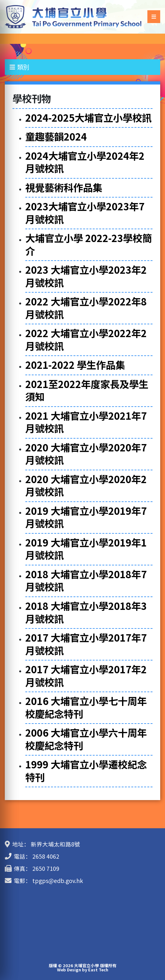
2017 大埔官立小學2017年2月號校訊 (86, 676)
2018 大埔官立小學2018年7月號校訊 (86, 580)
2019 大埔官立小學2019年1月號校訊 (86, 549)
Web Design (69, 970)
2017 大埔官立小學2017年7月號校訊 (86, 644)
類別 (19, 67)
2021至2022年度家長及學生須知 (87, 390)
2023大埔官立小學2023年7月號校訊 (85, 213)
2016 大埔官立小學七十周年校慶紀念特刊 (86, 707)
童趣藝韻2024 (56, 136)
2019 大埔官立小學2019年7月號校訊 (86, 517)
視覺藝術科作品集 (64, 187)
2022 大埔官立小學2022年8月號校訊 (86, 308)
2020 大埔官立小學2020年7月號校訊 (86, 454)
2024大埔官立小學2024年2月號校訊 (85, 162)
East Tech (98, 970)
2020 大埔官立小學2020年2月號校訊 (86, 485)
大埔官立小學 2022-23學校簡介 (89, 244)
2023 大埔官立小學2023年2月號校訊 (86, 276)
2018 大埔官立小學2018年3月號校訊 (86, 612)
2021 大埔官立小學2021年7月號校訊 (86, 422)
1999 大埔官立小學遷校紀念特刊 (86, 771)
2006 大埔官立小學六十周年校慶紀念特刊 (86, 739)
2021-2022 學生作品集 (75, 365)
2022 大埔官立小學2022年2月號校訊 (86, 339)
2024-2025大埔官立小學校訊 (88, 117)
